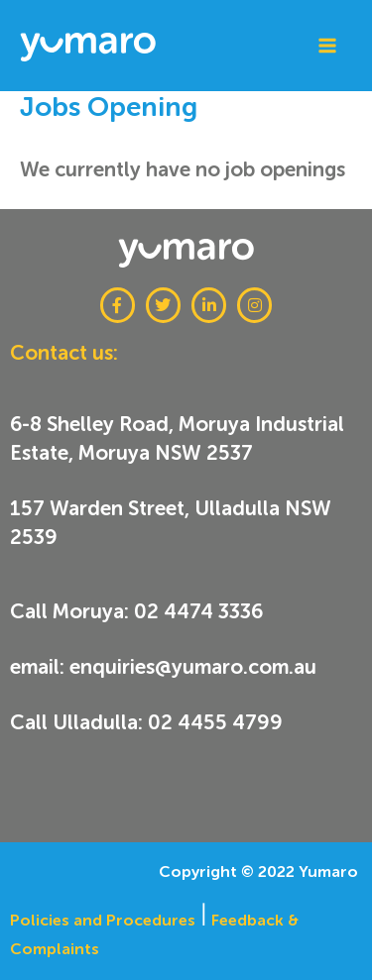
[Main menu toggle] (327, 46)
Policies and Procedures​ (103, 921)
